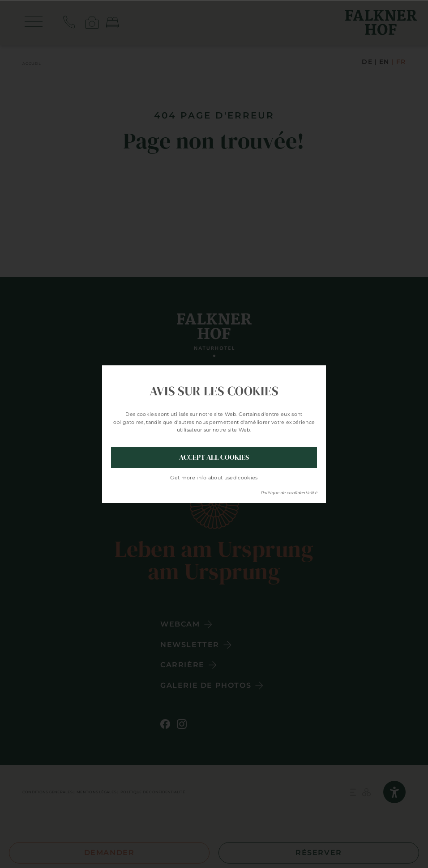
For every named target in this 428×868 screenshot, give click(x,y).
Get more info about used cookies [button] (214, 478)
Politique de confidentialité (289, 493)
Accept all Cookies (214, 457)
